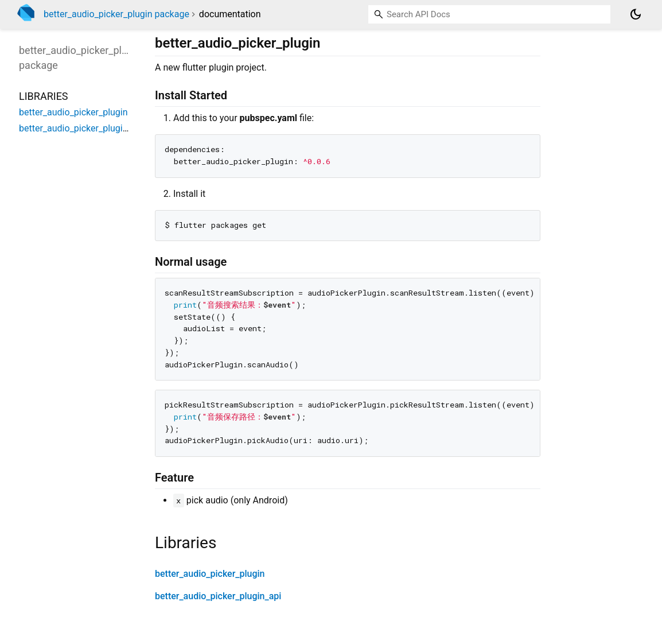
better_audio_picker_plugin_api (218, 596)
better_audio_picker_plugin (210, 574)
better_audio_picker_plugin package (116, 14)
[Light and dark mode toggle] (636, 14)
